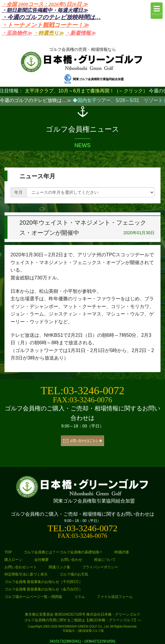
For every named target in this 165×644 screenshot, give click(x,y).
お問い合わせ (71, 560)
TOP (8, 552)
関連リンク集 (59, 567)
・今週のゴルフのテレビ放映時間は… (51, 17)
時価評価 (122, 552)
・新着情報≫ (80, 33)
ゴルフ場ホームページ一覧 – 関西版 (33, 597)
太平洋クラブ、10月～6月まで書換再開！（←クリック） (86, 91)
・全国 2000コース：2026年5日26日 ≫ (45, 4)
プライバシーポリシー (100, 567)
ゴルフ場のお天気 (74, 574)
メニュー (157, 10)
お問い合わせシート (21, 567)
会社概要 (42, 560)
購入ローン (13, 560)
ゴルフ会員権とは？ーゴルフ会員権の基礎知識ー (63, 552)
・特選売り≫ (48, 33)
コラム (80, 597)
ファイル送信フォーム (115, 597)
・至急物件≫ (17, 33)
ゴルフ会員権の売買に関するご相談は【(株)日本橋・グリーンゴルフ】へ (82, 620)
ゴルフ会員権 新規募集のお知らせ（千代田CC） (43, 582)
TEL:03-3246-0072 (82, 391)
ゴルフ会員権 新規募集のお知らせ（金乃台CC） (43, 589)
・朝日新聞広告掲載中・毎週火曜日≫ (45, 10)
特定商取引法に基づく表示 (26, 574)
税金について (105, 560)
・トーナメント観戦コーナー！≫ (45, 25)
